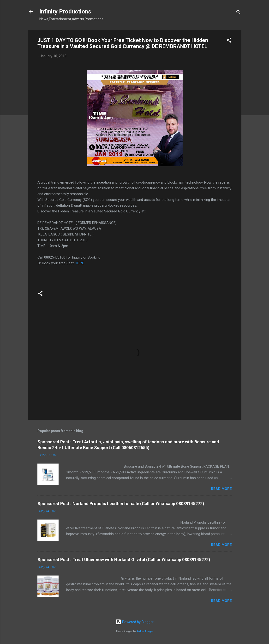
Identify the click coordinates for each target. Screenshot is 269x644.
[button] (229, 41)
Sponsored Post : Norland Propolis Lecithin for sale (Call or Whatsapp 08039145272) (121, 504)
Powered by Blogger (134, 622)
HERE (80, 263)
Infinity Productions (65, 12)
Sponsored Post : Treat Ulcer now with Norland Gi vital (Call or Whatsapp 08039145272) (124, 560)
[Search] (239, 13)
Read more (221, 489)
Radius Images (145, 631)
